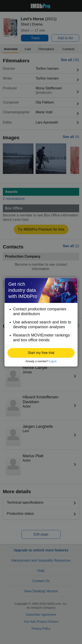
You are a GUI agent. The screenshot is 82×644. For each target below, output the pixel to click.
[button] (41, 353)
